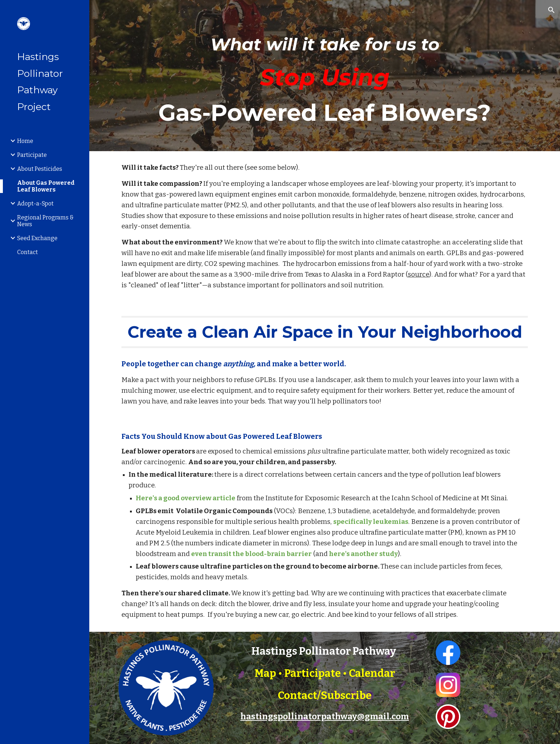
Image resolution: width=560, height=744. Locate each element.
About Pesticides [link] (40, 169)
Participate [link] (32, 155)
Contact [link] (27, 252)
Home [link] (25, 141)
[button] (551, 10)
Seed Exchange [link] (37, 238)
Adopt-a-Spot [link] (35, 204)
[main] (325, 76)
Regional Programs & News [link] (45, 221)
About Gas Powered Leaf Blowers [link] (46, 186)
